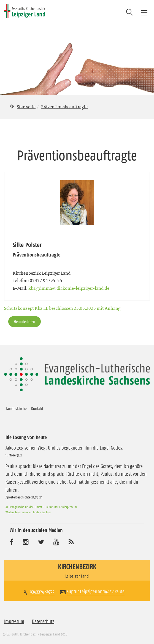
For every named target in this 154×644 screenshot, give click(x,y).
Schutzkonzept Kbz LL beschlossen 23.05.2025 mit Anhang (62, 308)
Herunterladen (25, 321)
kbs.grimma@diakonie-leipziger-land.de (69, 288)
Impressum (14, 621)
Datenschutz (43, 621)
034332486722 (42, 592)
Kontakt (37, 408)
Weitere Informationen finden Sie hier (28, 512)
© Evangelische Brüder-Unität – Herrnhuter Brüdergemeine (41, 507)
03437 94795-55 (46, 280)
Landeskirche (16, 408)
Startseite (26, 107)
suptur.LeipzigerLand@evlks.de (96, 592)
